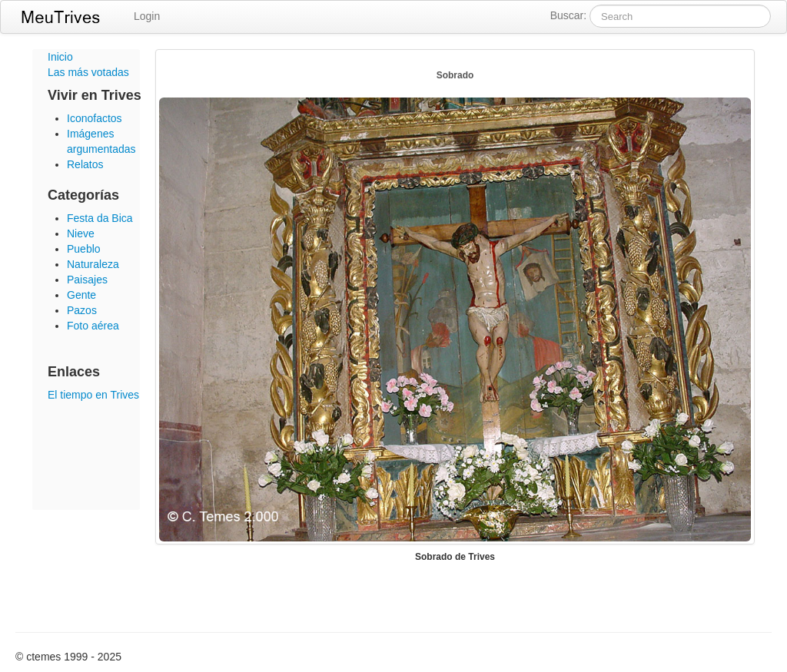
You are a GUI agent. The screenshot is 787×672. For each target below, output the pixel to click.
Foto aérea (93, 326)
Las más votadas (88, 72)
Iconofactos (95, 118)
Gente (81, 295)
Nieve (81, 233)
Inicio (60, 57)
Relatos (85, 164)
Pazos (82, 310)
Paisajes (87, 280)
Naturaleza (93, 264)
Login (147, 16)
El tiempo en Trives (93, 395)
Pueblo (84, 249)
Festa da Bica (100, 218)
